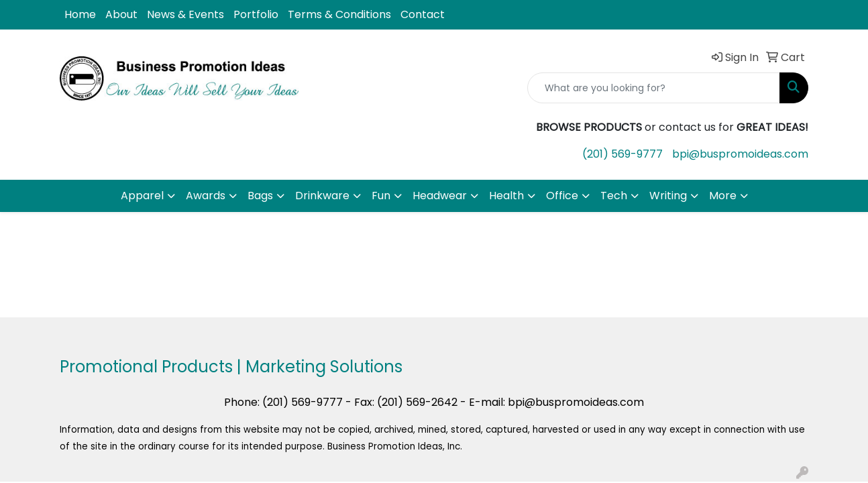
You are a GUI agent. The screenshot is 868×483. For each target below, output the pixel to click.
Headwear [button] (440, 196)
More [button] (723, 196)
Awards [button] (206, 196)
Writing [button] (668, 196)
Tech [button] (614, 196)
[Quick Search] (654, 88)
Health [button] (506, 196)
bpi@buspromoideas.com (740, 154)
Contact (423, 14)
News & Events (185, 14)
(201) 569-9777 (622, 154)
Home (80, 14)
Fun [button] (381, 196)
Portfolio (256, 14)
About (121, 14)
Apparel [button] (142, 196)
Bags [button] (260, 196)
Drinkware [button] (322, 196)
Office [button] (562, 196)
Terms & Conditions (339, 14)
